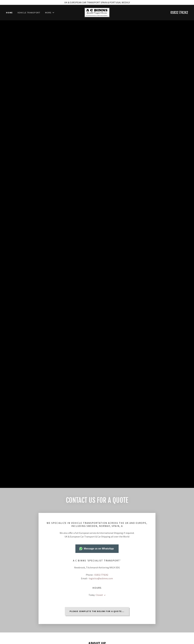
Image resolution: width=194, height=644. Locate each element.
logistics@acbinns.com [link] (101, 578)
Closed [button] (99, 595)
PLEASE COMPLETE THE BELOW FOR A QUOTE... (97, 611)
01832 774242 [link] (179, 13)
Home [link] (9, 13)
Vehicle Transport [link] (29, 13)
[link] (97, 13)
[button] (50, 13)
